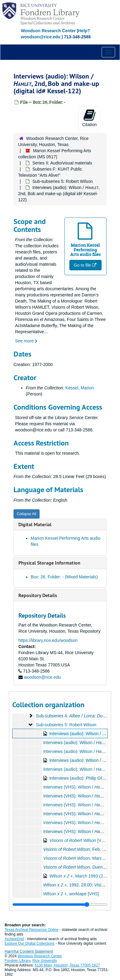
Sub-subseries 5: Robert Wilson (62, 181)
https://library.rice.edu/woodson (48, 640)
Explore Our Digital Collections (30, 943)
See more (26, 341)
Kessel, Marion (80, 388)
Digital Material (35, 525)
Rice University (45, 961)
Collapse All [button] (27, 514)
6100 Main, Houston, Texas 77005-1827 (67, 965)
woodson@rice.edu (42, 677)
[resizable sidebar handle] (60, 905)
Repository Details (38, 595)
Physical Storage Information (49, 563)
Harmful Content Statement (29, 951)
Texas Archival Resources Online (31, 930)
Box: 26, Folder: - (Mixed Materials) (64, 577)
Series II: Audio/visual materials (62, 163)
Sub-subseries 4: (75, 716)
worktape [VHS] (71, 894)
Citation (89, 118)
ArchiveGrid (14, 939)
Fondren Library (17, 961)
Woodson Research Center (48, 31)
